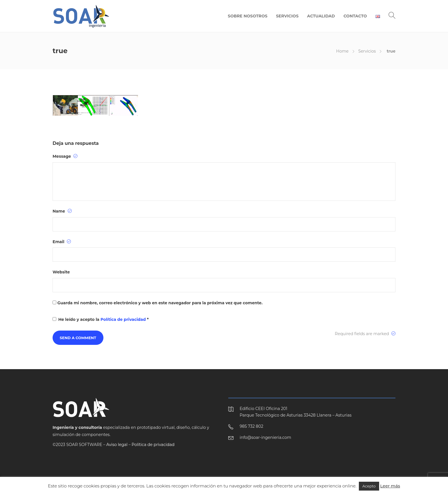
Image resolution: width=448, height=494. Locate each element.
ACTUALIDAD (321, 16)
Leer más (390, 486)
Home (342, 51)
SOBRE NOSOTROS (248, 16)
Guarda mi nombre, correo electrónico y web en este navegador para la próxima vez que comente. (160, 303)
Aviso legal (117, 445)
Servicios (367, 51)
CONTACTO (355, 16)
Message (65, 156)
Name (62, 211)
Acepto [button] (369, 486)
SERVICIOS (287, 16)
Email (62, 242)
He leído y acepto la (101, 319)
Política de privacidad (124, 319)
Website (61, 272)
